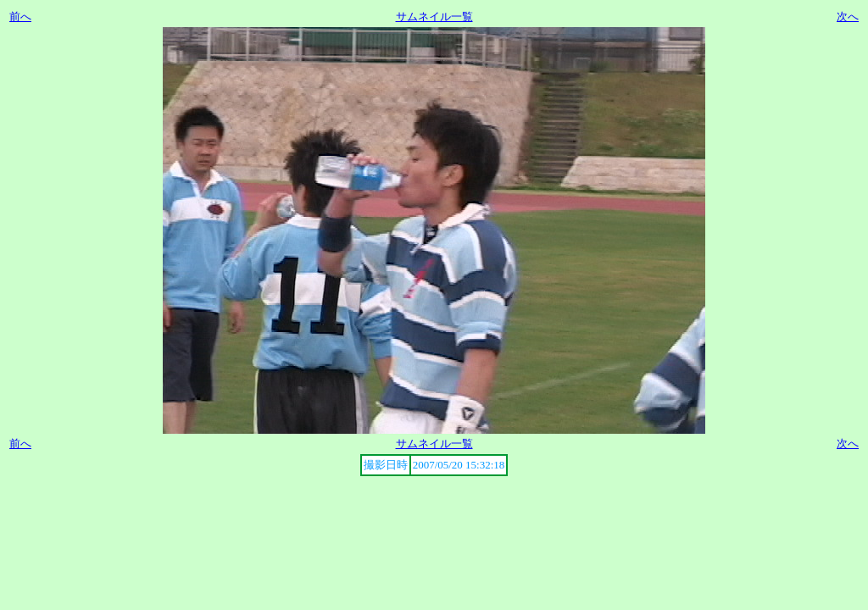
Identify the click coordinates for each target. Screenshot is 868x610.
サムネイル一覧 (434, 17)
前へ (20, 17)
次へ (848, 17)
